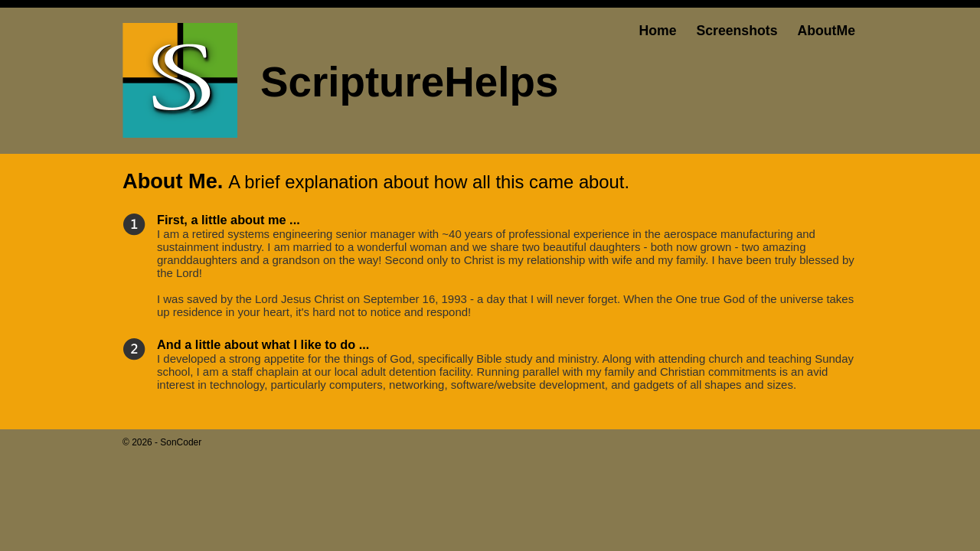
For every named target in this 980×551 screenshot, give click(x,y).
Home (657, 31)
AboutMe (826, 31)
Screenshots (737, 31)
